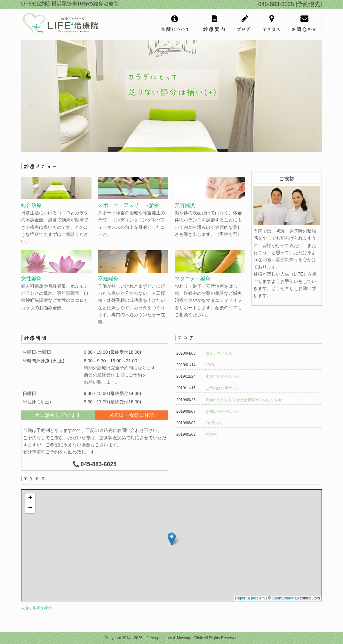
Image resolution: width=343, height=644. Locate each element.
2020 (210, 365)
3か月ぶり (214, 423)
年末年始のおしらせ (223, 376)
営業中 (211, 434)
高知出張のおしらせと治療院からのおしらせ (244, 400)
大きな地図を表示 (36, 608)
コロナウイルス (219, 353)
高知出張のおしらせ (223, 411)
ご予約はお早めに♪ (222, 388)
